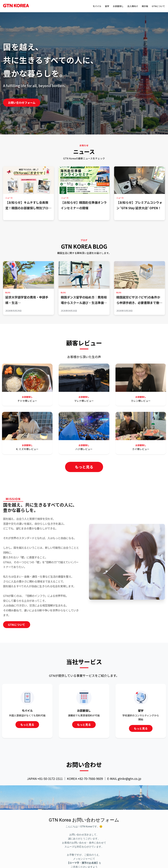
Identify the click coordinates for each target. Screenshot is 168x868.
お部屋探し (118, 6)
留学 (107, 6)
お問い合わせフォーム (22, 103)
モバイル (97, 6)
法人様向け (133, 6)
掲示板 (145, 6)
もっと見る (84, 467)
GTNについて (158, 6)
